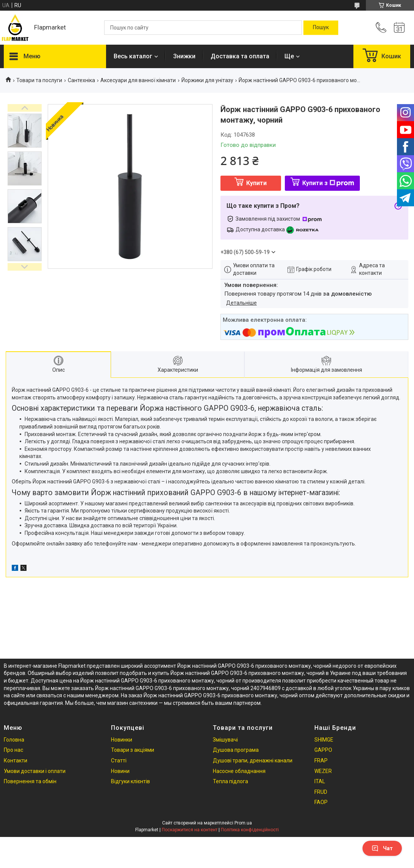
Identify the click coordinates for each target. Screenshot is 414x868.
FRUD (321, 792)
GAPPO (323, 750)
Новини (120, 771)
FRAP (321, 760)
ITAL (320, 781)
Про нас (13, 750)
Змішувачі (225, 740)
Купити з (328, 183)
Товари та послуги (39, 80)
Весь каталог (133, 56)
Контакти (16, 760)
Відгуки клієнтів (130, 781)
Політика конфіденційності (250, 830)
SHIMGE (324, 740)
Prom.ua (243, 823)
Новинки (122, 740)
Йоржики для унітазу (207, 80)
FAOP (321, 802)
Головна (14, 740)
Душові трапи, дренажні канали (253, 760)
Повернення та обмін (30, 781)
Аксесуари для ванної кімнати (138, 80)
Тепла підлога (230, 781)
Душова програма (236, 750)
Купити (256, 183)
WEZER (323, 771)
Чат (382, 848)
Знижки (184, 56)
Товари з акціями (133, 750)
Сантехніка (81, 80)
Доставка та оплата (240, 56)
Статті (119, 760)
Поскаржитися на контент (190, 830)
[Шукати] (321, 28)
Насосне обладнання (239, 771)
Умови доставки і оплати (35, 771)
